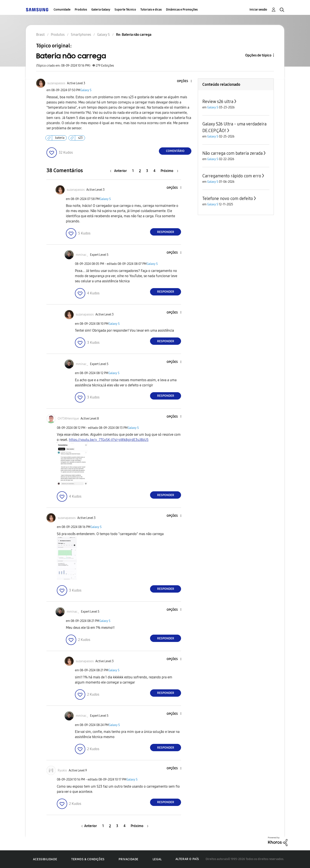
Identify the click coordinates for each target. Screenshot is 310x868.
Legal (157, 859)
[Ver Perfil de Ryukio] (62, 770)
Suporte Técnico (125, 10)
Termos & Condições (88, 859)
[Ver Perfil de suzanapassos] (56, 83)
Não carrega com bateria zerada (232, 153)
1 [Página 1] (133, 171)
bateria (60, 138)
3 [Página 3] (147, 171)
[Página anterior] (119, 171)
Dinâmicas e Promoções (182, 10)
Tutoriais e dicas (151, 10)
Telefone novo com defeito (228, 198)
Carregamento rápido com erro (232, 176)
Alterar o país (187, 859)
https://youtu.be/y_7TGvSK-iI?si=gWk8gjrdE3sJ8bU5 (109, 440)
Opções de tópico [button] (258, 55)
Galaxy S (86, 90)
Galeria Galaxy (101, 10)
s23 (80, 138)
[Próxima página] (169, 171)
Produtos (81, 10)
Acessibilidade (45, 859)
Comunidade (62, 10)
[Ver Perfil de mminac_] (82, 255)
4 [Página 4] (154, 171)
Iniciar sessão (258, 10)
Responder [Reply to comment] (166, 232)
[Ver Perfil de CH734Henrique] (68, 419)
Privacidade (129, 859)
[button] (184, 81)
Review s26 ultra (218, 101)
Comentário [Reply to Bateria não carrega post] (175, 151)
